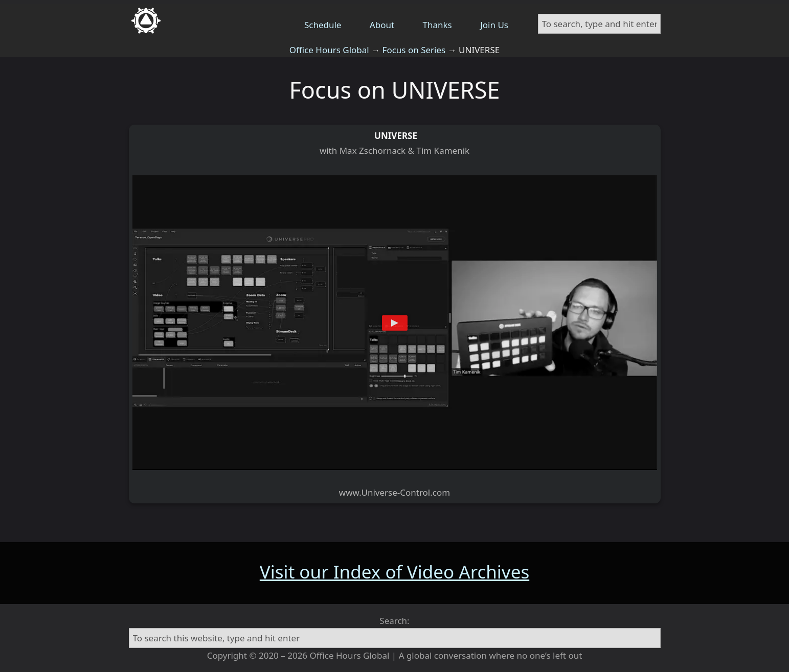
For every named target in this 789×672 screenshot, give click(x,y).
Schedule (323, 25)
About (382, 25)
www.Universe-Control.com (394, 492)
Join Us (494, 25)
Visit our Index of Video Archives (394, 572)
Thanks (437, 25)
